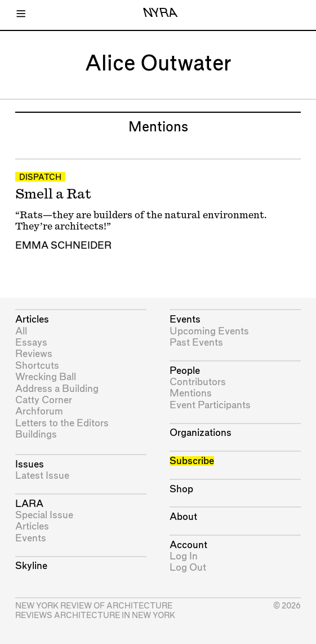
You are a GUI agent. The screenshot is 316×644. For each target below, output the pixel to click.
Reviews (34, 354)
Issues (30, 464)
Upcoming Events (209, 331)
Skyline (31, 566)
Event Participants (210, 405)
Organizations (201, 433)
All (21, 331)
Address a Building (57, 389)
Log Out (188, 568)
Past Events (196, 343)
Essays (31, 343)
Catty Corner (44, 400)
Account (188, 545)
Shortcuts (37, 366)
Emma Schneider (63, 246)
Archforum (39, 411)
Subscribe (192, 461)
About (183, 517)
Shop (181, 489)
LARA (29, 504)
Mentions (191, 393)
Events (31, 538)
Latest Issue (42, 476)
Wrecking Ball (46, 377)
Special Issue (44, 515)
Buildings (36, 435)
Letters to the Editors (62, 423)
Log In (184, 556)
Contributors (198, 382)
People (185, 371)
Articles (32, 319)
